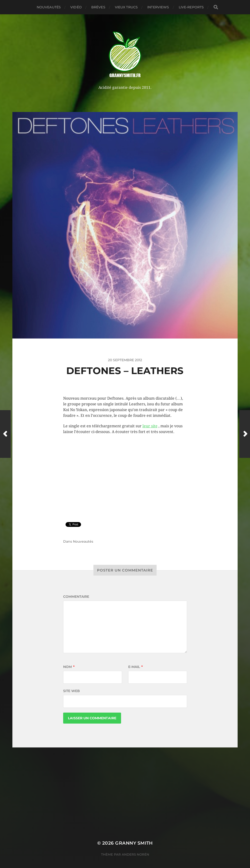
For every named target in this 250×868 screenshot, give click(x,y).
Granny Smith (134, 843)
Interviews (158, 7)
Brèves (98, 7)
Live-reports (191, 7)
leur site (150, 426)
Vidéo (76, 7)
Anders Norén (135, 854)
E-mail (135, 667)
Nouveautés (49, 7)
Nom (69, 667)
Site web (71, 691)
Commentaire (76, 597)
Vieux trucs (126, 7)
